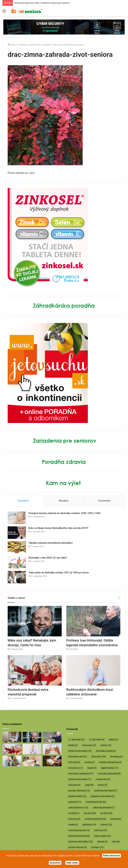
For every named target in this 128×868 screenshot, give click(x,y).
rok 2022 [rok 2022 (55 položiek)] (90, 813)
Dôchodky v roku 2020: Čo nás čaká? (48, 558)
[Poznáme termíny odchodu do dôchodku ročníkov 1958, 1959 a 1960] (17, 518)
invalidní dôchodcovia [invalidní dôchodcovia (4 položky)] (110, 762)
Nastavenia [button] (55, 863)
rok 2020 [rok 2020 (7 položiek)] (74, 813)
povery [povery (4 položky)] (103, 785)
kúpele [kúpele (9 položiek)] (92, 768)
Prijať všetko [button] (72, 863)
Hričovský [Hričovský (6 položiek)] (74, 762)
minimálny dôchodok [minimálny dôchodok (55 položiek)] (109, 774)
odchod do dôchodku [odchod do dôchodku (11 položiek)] (80, 779)
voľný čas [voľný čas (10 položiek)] (100, 830)
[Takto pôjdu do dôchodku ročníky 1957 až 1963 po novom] (17, 577)
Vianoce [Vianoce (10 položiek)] (106, 825)
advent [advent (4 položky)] (113, 740)
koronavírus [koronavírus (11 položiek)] (76, 768)
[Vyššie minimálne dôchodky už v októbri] (52, 761)
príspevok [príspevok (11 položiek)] (75, 802)
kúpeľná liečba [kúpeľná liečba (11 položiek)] (109, 768)
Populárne (23, 501)
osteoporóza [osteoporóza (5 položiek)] (103, 779)
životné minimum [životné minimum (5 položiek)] (77, 847)
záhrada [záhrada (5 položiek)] (102, 842)
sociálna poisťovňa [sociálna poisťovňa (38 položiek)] (95, 819)
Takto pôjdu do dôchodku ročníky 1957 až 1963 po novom (59, 573)
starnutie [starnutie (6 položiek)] (116, 819)
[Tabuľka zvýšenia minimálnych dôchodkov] (17, 547)
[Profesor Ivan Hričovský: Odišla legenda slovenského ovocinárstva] (93, 621)
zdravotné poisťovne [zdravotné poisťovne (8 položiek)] (79, 836)
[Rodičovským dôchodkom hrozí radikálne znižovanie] (93, 670)
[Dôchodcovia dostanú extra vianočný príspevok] (35, 670)
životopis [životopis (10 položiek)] (97, 847)
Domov (12, 45)
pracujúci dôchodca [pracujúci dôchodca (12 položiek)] (79, 791)
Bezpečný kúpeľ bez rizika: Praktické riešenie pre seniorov (42, 3)
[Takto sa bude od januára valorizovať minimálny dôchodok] (12, 761)
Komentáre (104, 501)
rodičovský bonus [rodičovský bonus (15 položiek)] (78, 808)
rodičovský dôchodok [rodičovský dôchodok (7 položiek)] (104, 808)
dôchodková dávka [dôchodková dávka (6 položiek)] (106, 751)
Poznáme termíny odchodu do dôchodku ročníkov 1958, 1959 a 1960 (64, 513)
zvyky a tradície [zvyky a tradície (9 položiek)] (102, 836)
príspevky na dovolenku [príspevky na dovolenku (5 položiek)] (102, 796)
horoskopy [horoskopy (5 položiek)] (116, 757)
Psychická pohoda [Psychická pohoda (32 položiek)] (96, 802)
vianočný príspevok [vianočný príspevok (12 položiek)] (79, 830)
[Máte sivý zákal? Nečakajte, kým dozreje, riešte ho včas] (35, 621)
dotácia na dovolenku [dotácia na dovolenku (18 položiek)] (80, 751)
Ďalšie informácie (111, 856)
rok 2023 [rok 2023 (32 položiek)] (106, 813)
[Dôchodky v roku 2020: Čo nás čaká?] (17, 562)
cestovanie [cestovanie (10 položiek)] (89, 745)
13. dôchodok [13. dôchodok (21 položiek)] (76, 740)
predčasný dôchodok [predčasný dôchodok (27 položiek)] (106, 791)
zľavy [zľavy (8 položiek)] (116, 842)
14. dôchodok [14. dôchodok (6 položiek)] (97, 740)
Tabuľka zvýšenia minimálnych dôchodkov (51, 543)
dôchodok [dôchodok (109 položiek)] (98, 757)
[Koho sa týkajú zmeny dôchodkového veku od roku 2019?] (17, 533)
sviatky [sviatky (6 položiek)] (73, 825)
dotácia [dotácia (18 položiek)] (106, 745)
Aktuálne (64, 501)
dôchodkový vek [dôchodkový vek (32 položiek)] (77, 757)
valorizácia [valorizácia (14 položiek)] (89, 825)
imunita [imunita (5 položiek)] (89, 762)
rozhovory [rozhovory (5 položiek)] (74, 819)
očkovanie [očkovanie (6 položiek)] (74, 785)
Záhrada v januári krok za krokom (35, 45)
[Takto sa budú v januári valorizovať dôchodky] (32, 761)
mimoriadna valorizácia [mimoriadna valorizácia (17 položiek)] (81, 774)
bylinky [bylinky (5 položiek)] (73, 745)
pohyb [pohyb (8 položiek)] (89, 785)
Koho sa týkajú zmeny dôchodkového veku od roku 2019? (58, 528)
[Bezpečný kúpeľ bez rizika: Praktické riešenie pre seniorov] (12, 737)
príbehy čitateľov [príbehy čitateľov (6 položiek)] (77, 796)
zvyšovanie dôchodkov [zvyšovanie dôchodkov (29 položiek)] (80, 842)
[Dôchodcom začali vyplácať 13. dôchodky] (52, 749)
